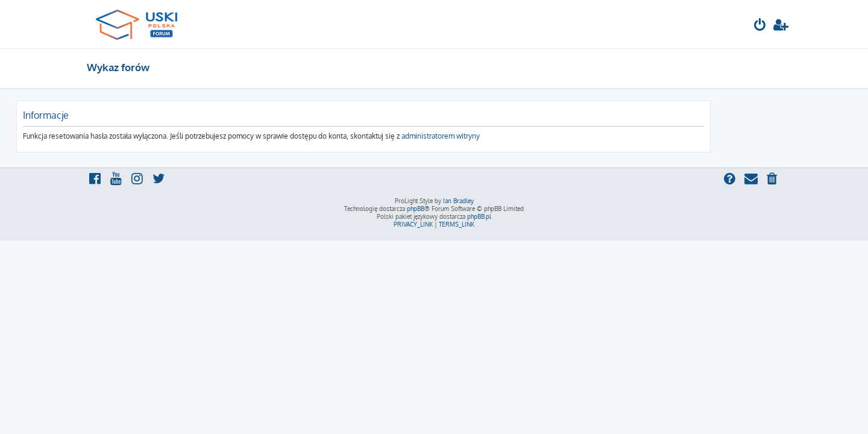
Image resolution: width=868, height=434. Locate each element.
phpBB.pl (479, 216)
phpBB (416, 209)
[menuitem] (760, 26)
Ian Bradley (458, 201)
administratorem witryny (511, 136)
